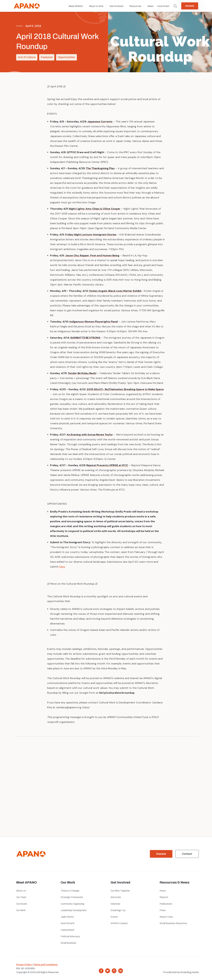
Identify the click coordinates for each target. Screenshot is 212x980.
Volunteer (115, 904)
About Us (21, 891)
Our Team (21, 897)
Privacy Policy (24, 965)
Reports (164, 897)
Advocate (116, 897)
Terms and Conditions (45, 965)
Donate (190, 6)
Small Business (68, 943)
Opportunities (66, 57)
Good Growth (68, 923)
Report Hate (166, 917)
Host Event (163, 6)
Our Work (21, 910)
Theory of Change (70, 891)
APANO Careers (119, 923)
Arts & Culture (27, 57)
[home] (27, 6)
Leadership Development (74, 910)
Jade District (67, 917)
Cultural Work (68, 930)
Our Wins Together (120, 891)
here (62, 567)
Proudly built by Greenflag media (181, 972)
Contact (187, 854)
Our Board (21, 904)
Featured (47, 57)
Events (114, 917)
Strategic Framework (72, 897)
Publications (166, 904)
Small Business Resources (173, 923)
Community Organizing (72, 904)
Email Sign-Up (118, 910)
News (151, 6)
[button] (77, 7)
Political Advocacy (70, 936)
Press (163, 910)
